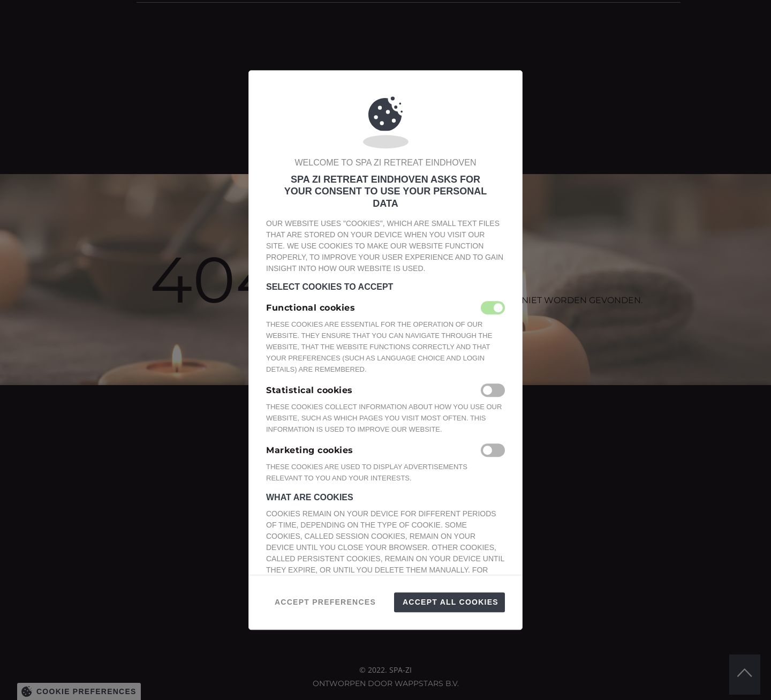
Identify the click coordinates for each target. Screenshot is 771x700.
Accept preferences (325, 602)
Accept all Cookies (451, 602)
